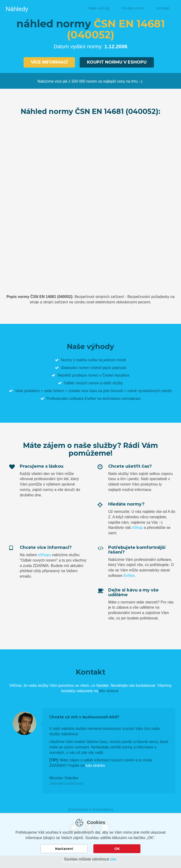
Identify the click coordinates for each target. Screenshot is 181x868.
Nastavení (64, 849)
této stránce (109, 691)
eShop (137, 528)
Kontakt (163, 8)
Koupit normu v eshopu (117, 62)
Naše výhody (99, 8)
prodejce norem (85, 375)
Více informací (49, 62)
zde (113, 859)
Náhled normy (65, 8)
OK (117, 849)
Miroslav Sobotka (64, 778)
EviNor (129, 576)
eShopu (44, 555)
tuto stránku (95, 766)
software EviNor (83, 399)
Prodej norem (133, 8)
